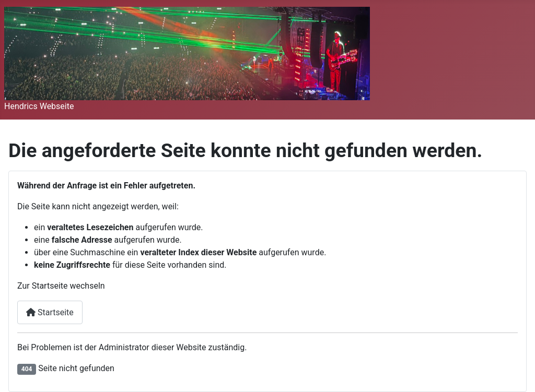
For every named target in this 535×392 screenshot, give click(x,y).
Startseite (50, 312)
